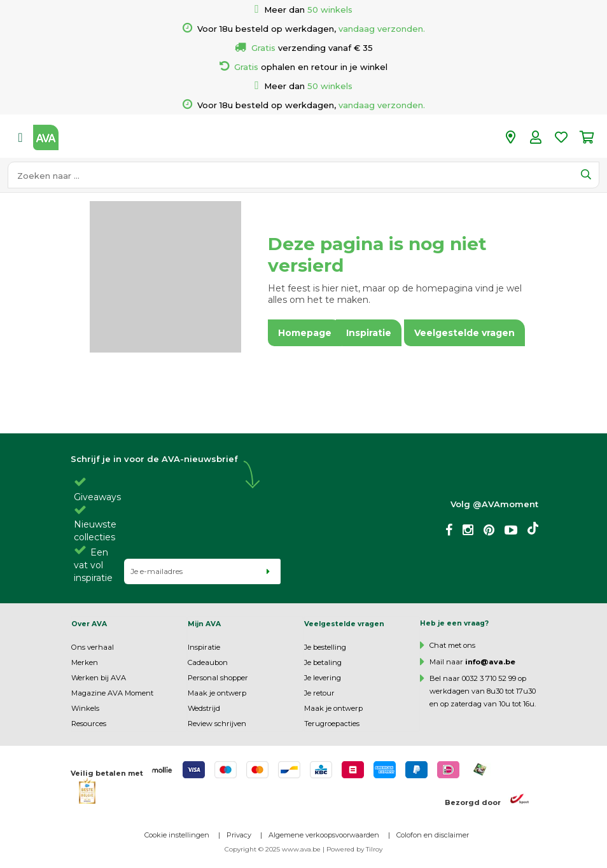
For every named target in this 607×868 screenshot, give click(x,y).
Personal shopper (218, 678)
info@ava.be (490, 662)
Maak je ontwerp (217, 693)
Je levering (323, 678)
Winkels (85, 708)
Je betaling (323, 662)
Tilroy (374, 849)
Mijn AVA (204, 624)
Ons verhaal (93, 647)
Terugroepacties (332, 724)
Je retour (319, 693)
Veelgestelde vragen (344, 624)
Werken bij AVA (99, 678)
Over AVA (89, 624)
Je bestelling (325, 647)
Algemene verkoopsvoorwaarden (324, 835)
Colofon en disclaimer (433, 835)
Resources (89, 724)
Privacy (239, 835)
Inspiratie (204, 647)
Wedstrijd (204, 708)
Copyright (241, 849)
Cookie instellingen (177, 835)
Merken (85, 662)
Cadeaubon (208, 662)
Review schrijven (217, 724)
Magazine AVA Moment (112, 693)
